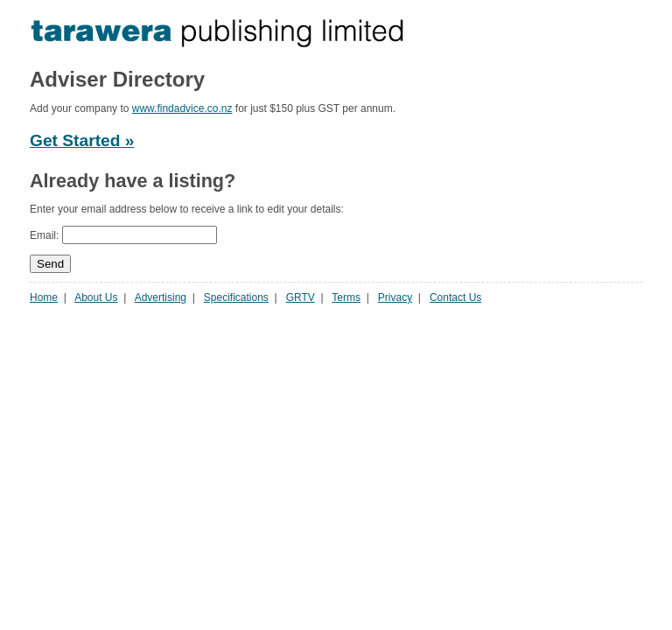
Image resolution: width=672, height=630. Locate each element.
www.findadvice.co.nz (182, 108)
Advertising (161, 297)
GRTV (301, 297)
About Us (96, 297)
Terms (346, 297)
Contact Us (455, 297)
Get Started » (82, 140)
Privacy (395, 297)
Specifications (236, 297)
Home (44, 297)
